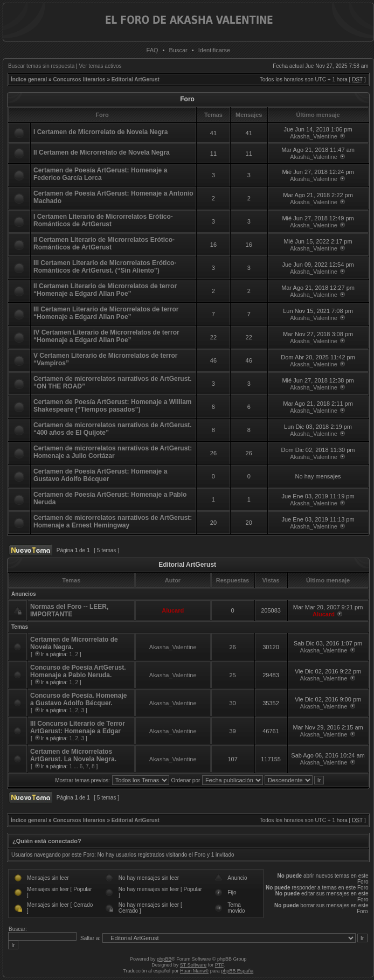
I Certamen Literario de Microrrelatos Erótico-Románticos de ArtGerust (103, 220)
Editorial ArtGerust (136, 79)
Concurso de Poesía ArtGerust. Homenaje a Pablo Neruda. (78, 671)
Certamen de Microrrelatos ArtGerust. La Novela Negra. (73, 755)
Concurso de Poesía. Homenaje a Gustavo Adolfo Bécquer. (78, 699)
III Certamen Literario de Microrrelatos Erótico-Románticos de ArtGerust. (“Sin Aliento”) (105, 267)
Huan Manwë (194, 971)
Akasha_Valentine (314, 136)
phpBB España (237, 971)
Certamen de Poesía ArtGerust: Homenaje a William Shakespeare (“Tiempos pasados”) (113, 406)
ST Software (193, 965)
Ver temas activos (101, 66)
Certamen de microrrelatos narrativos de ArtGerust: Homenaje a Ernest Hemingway (113, 522)
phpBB (164, 959)
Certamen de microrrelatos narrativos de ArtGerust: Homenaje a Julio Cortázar (113, 452)
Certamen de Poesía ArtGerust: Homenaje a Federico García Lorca (100, 174)
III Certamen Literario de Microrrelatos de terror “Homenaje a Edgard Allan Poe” (106, 313)
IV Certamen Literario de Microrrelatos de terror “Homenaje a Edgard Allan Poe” (106, 336)
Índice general (29, 79)
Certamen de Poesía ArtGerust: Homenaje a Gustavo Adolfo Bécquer (100, 475)
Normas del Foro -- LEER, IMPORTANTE (69, 610)
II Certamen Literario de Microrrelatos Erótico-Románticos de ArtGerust (104, 244)
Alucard (173, 610)
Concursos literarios (79, 79)
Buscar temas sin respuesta (41, 66)
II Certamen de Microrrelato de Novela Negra (102, 152)
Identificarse (214, 50)
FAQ (153, 50)
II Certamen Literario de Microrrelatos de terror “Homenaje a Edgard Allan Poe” (105, 290)
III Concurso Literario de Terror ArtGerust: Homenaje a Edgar (78, 727)
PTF (219, 965)
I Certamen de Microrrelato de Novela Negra (101, 132)
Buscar (178, 50)
